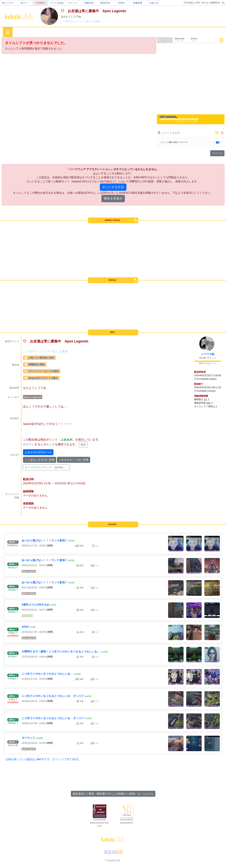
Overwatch (27, 616)
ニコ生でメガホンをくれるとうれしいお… (47, 674)
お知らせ (154, 3)
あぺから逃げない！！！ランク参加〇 (45, 540)
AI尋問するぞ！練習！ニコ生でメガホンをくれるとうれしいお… (61, 651)
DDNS (121, 3)
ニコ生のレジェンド (73, 21)
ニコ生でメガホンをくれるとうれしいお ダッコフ (53, 696)
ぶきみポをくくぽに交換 (74, 460)
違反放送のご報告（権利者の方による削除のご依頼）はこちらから (113, 794)
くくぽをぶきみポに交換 (40, 460)
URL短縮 (188, 3)
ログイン (29, 445)
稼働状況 (215, 3)
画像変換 (138, 3)
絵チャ (24, 3)
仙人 (89, 21)
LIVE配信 (40, 3)
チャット (73, 3)
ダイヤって (28, 738)
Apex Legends (33, 397)
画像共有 (89, 3)
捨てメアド (8, 3)
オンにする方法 (113, 187)
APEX (25, 627)
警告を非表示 (113, 198)
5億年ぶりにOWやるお (36, 605)
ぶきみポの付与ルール (38, 452)
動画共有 (105, 3)
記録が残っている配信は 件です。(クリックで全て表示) (42, 759)
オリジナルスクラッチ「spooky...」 (46, 467)
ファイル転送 (57, 3)
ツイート (217, 153)
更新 (83, 445)
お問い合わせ (202, 3)
